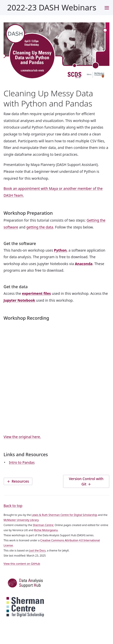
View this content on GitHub (22, 564)
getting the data (40, 227)
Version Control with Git (86, 482)
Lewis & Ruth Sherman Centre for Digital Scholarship (64, 515)
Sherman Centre (43, 525)
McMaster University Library (21, 520)
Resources (18, 481)
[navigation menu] (107, 8)
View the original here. (22, 437)
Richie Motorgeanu (46, 530)
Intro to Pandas (22, 462)
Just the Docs (38, 550)
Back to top (13, 506)
